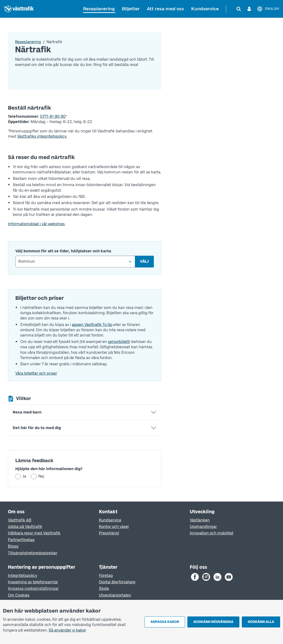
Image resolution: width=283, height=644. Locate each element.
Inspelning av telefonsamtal (33, 582)
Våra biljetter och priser (36, 373)
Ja (24, 476)
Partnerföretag (21, 540)
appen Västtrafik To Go (92, 325)
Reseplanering (99, 9)
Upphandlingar (203, 527)
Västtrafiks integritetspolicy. (42, 136)
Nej (41, 476)
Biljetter (131, 9)
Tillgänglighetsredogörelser (33, 553)
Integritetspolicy (23, 576)
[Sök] (239, 9)
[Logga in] (249, 9)
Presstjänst (109, 533)
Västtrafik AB (20, 520)
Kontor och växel (114, 527)
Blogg (13, 546)
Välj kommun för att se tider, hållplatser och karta (63, 251)
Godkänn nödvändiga (213, 622)
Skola (104, 588)
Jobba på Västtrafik (25, 527)
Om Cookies (19, 595)
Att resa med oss (165, 9)
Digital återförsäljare (117, 582)
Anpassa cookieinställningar (33, 588)
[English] (268, 9)
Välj (144, 261)
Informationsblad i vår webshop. (37, 224)
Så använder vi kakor (67, 630)
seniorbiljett (118, 342)
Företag (106, 576)
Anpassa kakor (165, 622)
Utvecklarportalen (115, 595)
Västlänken (200, 520)
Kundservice (205, 9)
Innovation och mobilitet (212, 533)
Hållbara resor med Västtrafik (34, 533)
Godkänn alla (261, 622)
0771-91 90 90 (53, 116)
